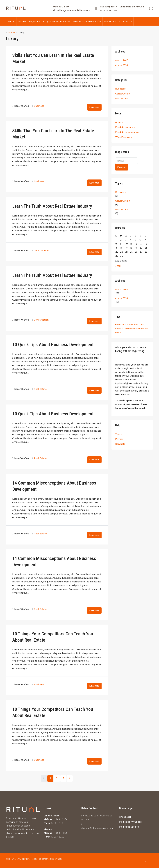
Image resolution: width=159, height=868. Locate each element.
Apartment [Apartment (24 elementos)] (120, 324)
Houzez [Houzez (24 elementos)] (135, 328)
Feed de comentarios (127, 132)
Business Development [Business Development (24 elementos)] (135, 324)
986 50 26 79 (61, 7)
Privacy (119, 439)
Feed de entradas (125, 127)
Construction (41, 250)
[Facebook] (146, 861)
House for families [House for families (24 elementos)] (123, 328)
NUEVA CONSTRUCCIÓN (87, 21)
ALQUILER (34, 21)
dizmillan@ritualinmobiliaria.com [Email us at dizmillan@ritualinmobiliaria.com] (97, 828)
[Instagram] (151, 861)
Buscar (122, 167)
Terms (119, 434)
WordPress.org (124, 137)
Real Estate (40, 389)
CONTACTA (126, 21)
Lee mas (94, 107)
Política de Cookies (129, 827)
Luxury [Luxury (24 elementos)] (141, 328)
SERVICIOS (110, 21)
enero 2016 (122, 65)
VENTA (22, 21)
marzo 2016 (122, 60)
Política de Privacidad (130, 822)
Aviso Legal (125, 817)
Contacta (120, 444)
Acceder (120, 122)
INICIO (11, 21)
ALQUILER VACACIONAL (57, 21)
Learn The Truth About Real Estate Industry (52, 206)
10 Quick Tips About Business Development (53, 344)
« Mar (118, 266)
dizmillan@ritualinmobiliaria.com (72, 10)
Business (39, 106)
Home (12, 32)
